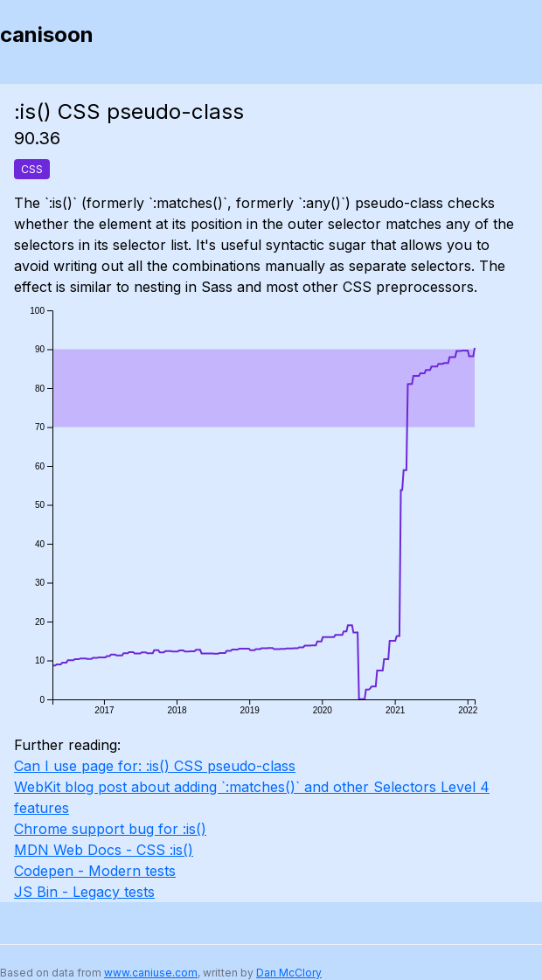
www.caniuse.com (151, 973)
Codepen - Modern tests (95, 871)
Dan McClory (289, 973)
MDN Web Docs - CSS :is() (104, 850)
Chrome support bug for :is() (110, 829)
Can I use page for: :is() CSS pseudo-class (155, 766)
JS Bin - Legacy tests (84, 892)
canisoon (47, 35)
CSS (32, 169)
